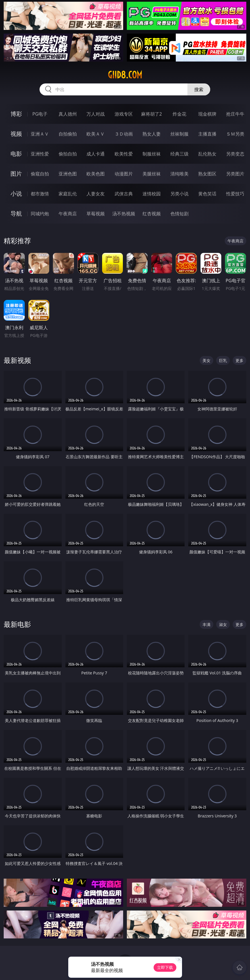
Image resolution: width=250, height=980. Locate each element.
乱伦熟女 (207, 154)
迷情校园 (152, 194)
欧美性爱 (124, 154)
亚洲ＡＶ (40, 134)
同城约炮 (40, 214)
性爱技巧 (235, 194)
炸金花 (179, 114)
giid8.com (125, 75)
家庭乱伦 (68, 194)
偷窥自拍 (40, 174)
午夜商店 (68, 214)
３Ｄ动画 (124, 134)
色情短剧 (179, 214)
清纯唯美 (179, 174)
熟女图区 (207, 174)
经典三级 (179, 154)
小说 (16, 194)
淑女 (223, 624)
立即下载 (165, 967)
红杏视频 (152, 214)
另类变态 (235, 154)
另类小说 (179, 194)
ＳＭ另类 (235, 134)
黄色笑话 (207, 194)
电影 (16, 154)
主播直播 (207, 134)
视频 (16, 134)
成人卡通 (96, 154)
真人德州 (68, 114)
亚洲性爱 (40, 154)
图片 (16, 174)
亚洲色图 (68, 174)
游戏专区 (124, 114)
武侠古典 (124, 194)
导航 (16, 213)
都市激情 (40, 194)
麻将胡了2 (151, 114)
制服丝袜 (152, 154)
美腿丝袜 (152, 174)
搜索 (199, 89)
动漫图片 (124, 174)
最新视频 (17, 360)
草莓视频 (96, 214)
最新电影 (17, 624)
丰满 (206, 624)
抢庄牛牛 (235, 114)
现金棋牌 (207, 114)
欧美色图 (96, 174)
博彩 (16, 114)
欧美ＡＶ (96, 134)
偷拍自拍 (68, 154)
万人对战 (96, 114)
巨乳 (223, 360)
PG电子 (40, 114)
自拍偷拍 (68, 134)
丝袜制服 (179, 134)
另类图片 (235, 174)
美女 (206, 360)
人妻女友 (96, 194)
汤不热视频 (124, 214)
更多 (239, 360)
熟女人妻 (152, 134)
